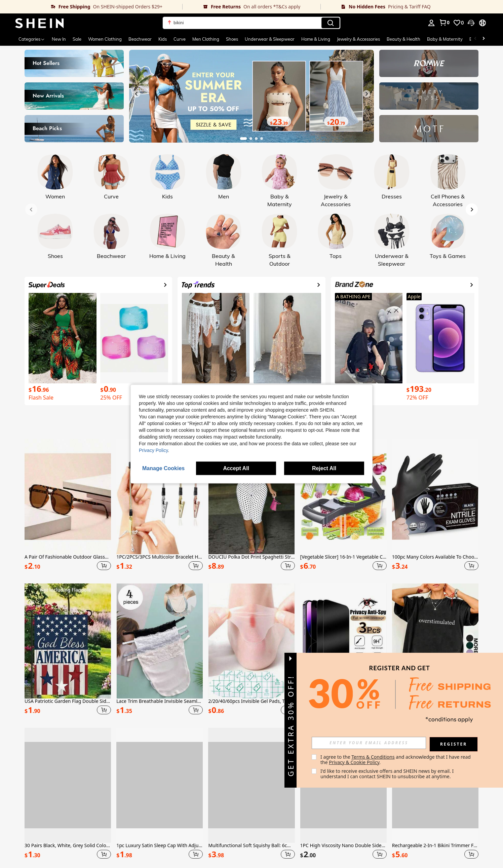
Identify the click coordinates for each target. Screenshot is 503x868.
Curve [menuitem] (180, 39)
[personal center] (431, 23)
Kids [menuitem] (163, 39)
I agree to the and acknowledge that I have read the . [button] (396, 760)
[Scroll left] (475, 39)
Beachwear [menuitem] (140, 39)
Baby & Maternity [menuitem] (445, 39)
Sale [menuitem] (77, 39)
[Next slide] (366, 94)
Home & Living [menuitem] (316, 39)
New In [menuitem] (59, 39)
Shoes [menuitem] (232, 39)
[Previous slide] (137, 94)
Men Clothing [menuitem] (206, 39)
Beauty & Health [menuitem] (403, 39)
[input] (369, 743)
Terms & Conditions (373, 757)
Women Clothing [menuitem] (105, 39)
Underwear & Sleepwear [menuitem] (270, 39)
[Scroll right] (483, 39)
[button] (471, 23)
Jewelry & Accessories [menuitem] (358, 39)
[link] (91, 7)
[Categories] (32, 39)
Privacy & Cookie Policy (354, 762)
